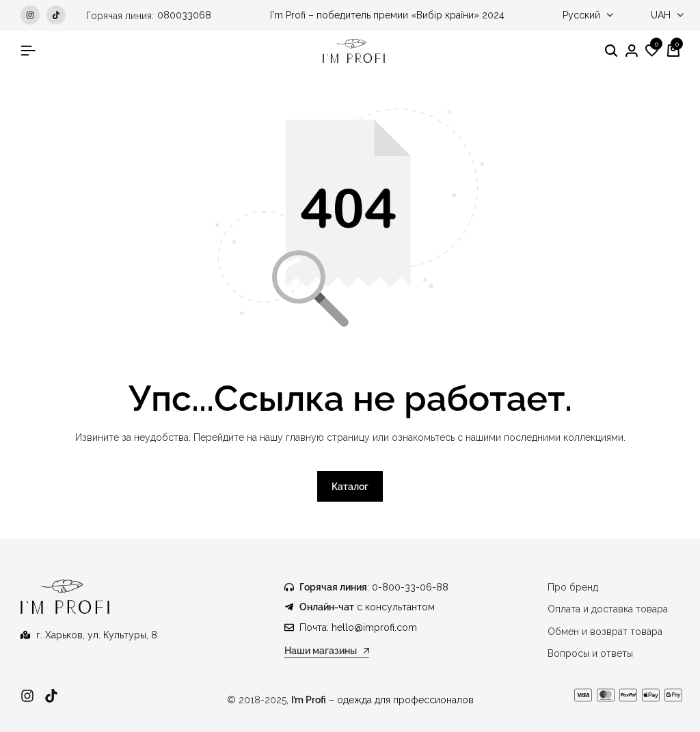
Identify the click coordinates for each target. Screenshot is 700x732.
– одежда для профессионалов (382, 700)
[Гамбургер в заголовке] (28, 51)
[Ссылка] (27, 696)
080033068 (184, 15)
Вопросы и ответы (590, 653)
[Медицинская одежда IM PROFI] (353, 51)
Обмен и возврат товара (605, 632)
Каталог (350, 487)
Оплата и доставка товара (608, 609)
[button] (652, 51)
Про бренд (573, 587)
